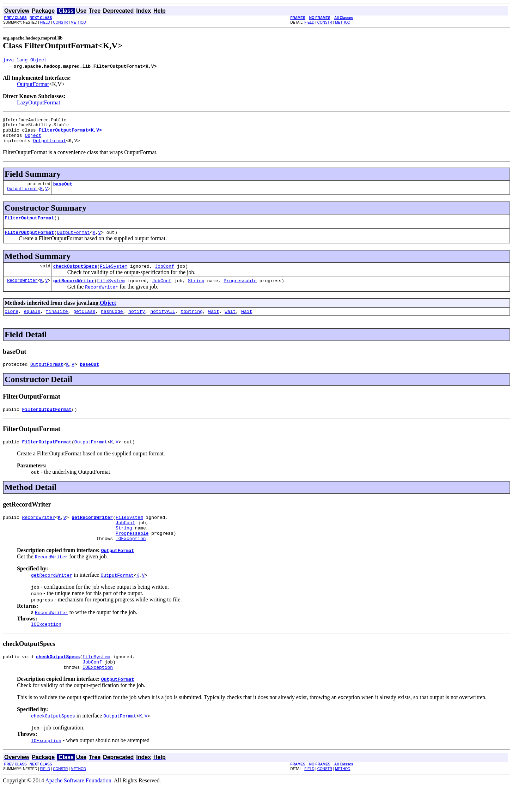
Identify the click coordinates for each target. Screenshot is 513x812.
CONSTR (60, 22)
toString (191, 324)
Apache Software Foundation (78, 806)
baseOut (63, 191)
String (196, 292)
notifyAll (163, 324)
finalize (57, 324)
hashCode (112, 324)
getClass (84, 324)
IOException (131, 559)
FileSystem (114, 277)
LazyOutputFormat (39, 104)
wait (213, 324)
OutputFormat (33, 85)
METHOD (78, 22)
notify (137, 324)
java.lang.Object (25, 61)
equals (32, 324)
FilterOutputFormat (29, 226)
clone (11, 324)
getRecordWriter (74, 292)
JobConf (164, 277)
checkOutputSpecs (75, 277)
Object (33, 140)
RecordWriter (22, 292)
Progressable (240, 292)
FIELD (45, 22)
